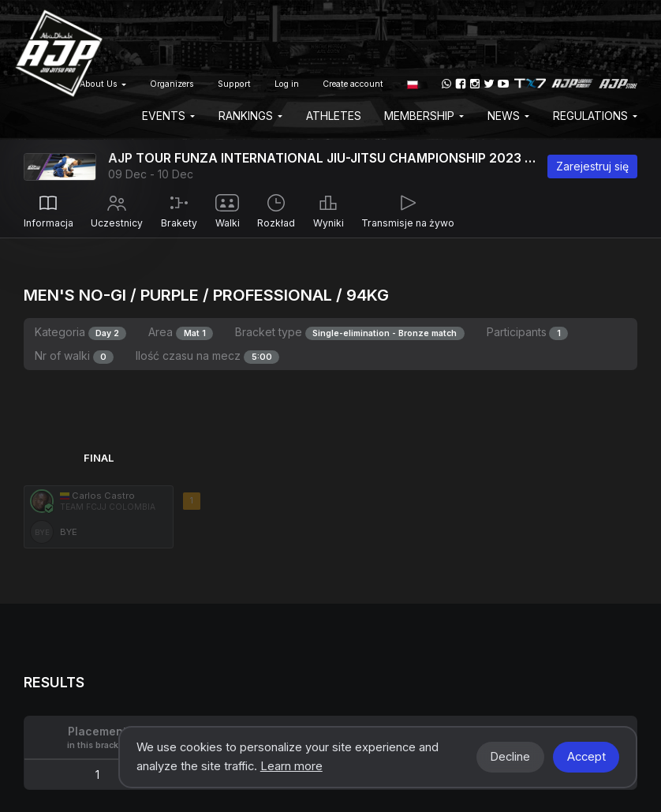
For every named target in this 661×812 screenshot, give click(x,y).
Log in (287, 84)
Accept (586, 757)
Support (234, 84)
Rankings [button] (250, 116)
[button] (413, 84)
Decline (510, 757)
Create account (353, 84)
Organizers (172, 84)
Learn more (291, 766)
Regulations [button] (595, 116)
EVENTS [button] (168, 116)
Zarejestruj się (592, 166)
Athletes (334, 116)
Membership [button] (424, 116)
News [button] (508, 116)
